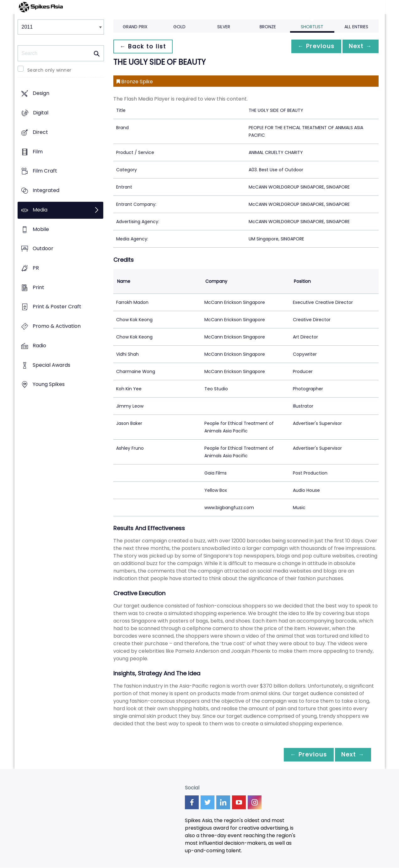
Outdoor (43, 249)
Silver (224, 27)
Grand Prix (135, 27)
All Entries (356, 27)
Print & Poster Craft (57, 307)
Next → (359, 46)
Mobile (41, 229)
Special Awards (51, 365)
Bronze (268, 27)
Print (38, 287)
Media (40, 210)
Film (38, 152)
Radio (39, 346)
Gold (179, 27)
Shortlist (312, 27)
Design (41, 93)
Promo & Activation (57, 326)
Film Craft (45, 171)
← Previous (313, 46)
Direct (40, 132)
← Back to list (144, 46)
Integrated (46, 190)
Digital (41, 113)
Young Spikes (49, 385)
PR (36, 268)
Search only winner (49, 70)
